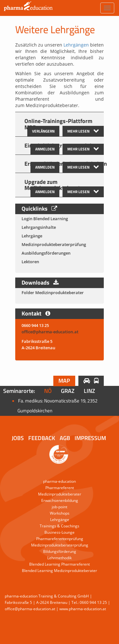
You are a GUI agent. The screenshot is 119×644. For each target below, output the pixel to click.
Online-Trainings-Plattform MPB (58, 124)
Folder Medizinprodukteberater (53, 293)
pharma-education (60, 481)
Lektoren (30, 262)
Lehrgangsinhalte (39, 227)
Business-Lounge (60, 532)
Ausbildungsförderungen (46, 253)
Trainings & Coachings (60, 526)
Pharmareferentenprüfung (60, 539)
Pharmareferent (60, 488)
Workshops (60, 513)
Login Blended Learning (45, 219)
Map (64, 381)
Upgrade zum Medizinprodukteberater (55, 185)
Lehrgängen (76, 45)
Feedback (42, 438)
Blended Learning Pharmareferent (60, 564)
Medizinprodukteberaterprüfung (54, 244)
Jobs (18, 438)
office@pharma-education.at (50, 332)
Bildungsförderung (60, 551)
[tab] (60, 124)
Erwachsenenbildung (60, 500)
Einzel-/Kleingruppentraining (61, 145)
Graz (68, 391)
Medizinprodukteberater (60, 494)
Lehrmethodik (60, 558)
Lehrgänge (32, 236)
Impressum (90, 438)
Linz (89, 391)
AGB (65, 438)
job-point (60, 507)
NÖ (48, 391)
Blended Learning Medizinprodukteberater (60, 571)
